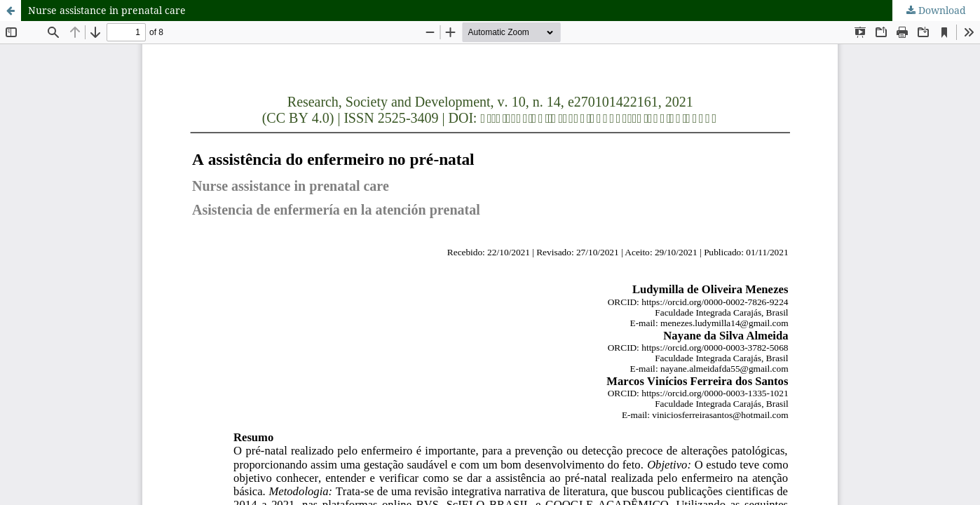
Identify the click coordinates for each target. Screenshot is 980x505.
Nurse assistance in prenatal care (107, 10)
